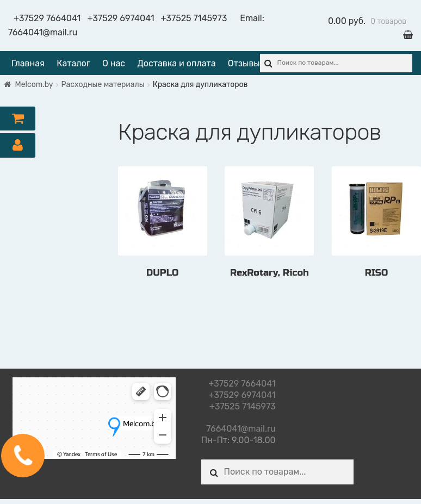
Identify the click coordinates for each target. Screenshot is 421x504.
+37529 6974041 (120, 18)
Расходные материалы (103, 85)
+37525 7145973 (194, 18)
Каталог (73, 63)
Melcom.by (34, 85)
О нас (114, 63)
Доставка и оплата (176, 63)
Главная (28, 63)
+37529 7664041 (47, 18)
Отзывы (244, 63)
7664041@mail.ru (43, 32)
